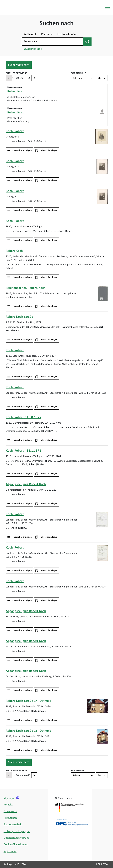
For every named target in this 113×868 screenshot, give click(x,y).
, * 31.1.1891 (23, 451)
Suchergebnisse (16, 73)
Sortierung (79, 73)
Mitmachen (10, 818)
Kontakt (8, 805)
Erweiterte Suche (33, 49)
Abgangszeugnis (26, 484)
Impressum (10, 851)
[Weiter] (34, 78)
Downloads (10, 811)
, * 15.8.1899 (23, 417)
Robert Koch (16, 91)
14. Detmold (29, 701)
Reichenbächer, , (26, 288)
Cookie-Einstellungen (16, 845)
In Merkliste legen (49, 150)
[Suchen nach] (87, 42)
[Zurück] (9, 78)
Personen (47, 34)
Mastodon (9, 799)
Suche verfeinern (19, 65)
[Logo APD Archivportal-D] (22, 7)
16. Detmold (29, 731)
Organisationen (67, 34)
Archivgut (30, 34)
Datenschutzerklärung (16, 838)
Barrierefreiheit (13, 825)
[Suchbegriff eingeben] (53, 42)
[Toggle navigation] (107, 7)
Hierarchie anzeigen (22, 150)
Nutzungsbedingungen (17, 831)
